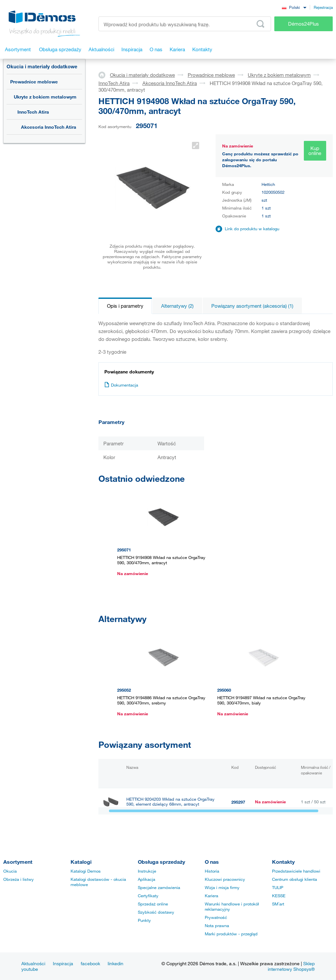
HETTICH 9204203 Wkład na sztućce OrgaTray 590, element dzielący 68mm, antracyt (170, 802)
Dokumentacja (121, 385)
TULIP (278, 887)
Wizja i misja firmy (222, 887)
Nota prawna (217, 925)
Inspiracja (63, 963)
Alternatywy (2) (177, 306)
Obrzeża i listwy (19, 879)
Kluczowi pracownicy (225, 879)
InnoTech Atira (33, 112)
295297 (238, 802)
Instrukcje (147, 871)
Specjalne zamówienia (159, 887)
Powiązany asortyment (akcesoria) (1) (252, 306)
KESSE (279, 896)
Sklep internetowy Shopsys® (291, 966)
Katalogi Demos (86, 871)
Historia (212, 871)
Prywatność (216, 917)
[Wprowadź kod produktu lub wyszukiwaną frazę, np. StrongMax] (185, 24)
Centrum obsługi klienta (294, 879)
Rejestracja (323, 7)
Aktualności (33, 963)
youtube (30, 969)
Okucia (10, 871)
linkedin (115, 963)
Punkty (144, 920)
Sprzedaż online (153, 904)
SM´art (278, 904)
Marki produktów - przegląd (231, 934)
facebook (90, 963)
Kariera (211, 896)
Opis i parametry (125, 306)
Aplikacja (147, 879)
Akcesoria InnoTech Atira (49, 127)
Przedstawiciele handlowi (296, 871)
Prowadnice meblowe (34, 82)
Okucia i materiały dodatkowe (42, 66)
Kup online (315, 151)
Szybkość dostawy (156, 912)
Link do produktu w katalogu (252, 229)
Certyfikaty (148, 896)
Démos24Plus (304, 24)
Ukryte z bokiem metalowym (45, 97)
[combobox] (294, 7)
